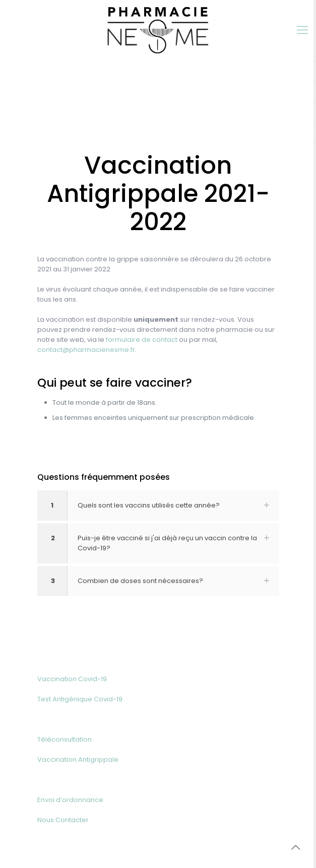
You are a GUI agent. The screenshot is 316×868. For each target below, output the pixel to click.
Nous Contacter (63, 820)
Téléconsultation (65, 739)
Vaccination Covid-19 (72, 679)
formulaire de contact (142, 340)
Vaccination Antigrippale (78, 760)
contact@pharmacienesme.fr (86, 350)
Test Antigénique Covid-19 (80, 699)
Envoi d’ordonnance (70, 800)
